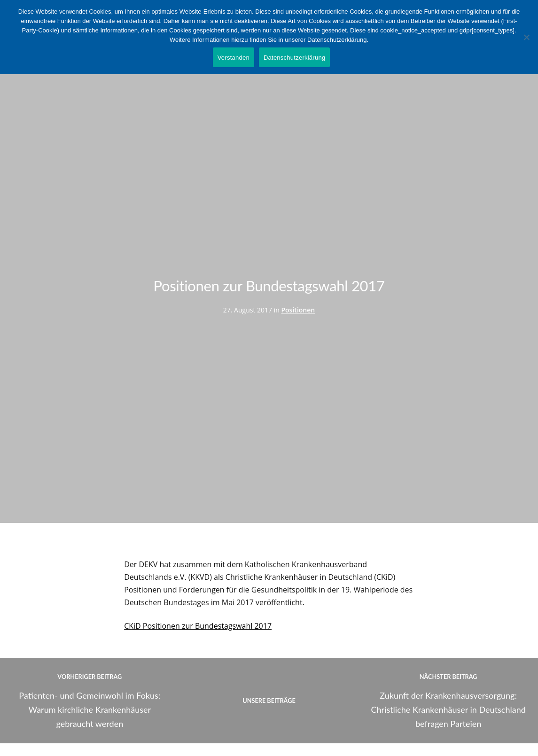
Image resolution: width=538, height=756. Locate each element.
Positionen (298, 310)
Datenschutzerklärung (294, 58)
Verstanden (234, 58)
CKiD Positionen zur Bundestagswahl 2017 (198, 626)
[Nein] (526, 37)
